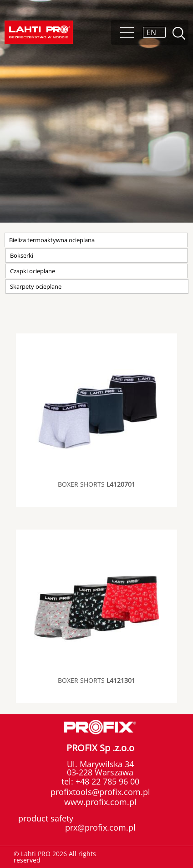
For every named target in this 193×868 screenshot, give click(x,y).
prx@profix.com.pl (100, 827)
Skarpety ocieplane (36, 286)
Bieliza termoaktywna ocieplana (52, 240)
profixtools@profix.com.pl (100, 792)
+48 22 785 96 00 (106, 781)
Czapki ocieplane (33, 271)
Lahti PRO (39, 32)
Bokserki (22, 255)
